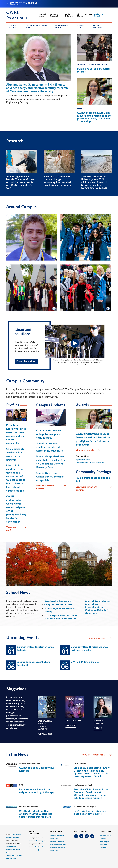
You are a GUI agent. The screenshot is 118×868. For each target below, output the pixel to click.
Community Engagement (97, 26)
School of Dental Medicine (98, 601)
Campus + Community (55, 15)
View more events (100, 638)
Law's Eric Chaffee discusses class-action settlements (90, 812)
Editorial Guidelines (57, 842)
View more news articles (94, 755)
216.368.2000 (11, 846)
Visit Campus (104, 842)
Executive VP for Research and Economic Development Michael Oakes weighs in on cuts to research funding (91, 794)
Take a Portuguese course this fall (93, 480)
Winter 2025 (71, 725)
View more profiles (16, 528)
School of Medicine (94, 607)
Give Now (103, 839)
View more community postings (94, 488)
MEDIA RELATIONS (34, 833)
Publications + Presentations (90, 463)
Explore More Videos (26, 361)
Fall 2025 (98, 728)
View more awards (88, 450)
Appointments (83, 460)
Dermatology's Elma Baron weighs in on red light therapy (37, 791)
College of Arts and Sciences (58, 605)
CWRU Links (105, 832)
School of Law (92, 604)
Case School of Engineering (58, 601)
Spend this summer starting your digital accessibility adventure (49, 447)
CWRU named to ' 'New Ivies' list (37, 769)
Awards (81, 108)
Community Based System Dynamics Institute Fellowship (90, 648)
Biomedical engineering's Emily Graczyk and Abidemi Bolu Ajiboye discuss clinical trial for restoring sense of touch (92, 772)
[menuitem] (15, 26)
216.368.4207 (39, 847)
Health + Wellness (12, 26)
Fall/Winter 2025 (45, 734)
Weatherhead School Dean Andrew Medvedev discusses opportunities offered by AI (36, 814)
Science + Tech (80, 26)
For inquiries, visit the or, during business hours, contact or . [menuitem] (37, 844)
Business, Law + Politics (62, 26)
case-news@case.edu (38, 850)
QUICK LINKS (56, 832)
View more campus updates (51, 487)
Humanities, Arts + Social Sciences (37, 26)
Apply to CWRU (105, 836)
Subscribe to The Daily (58, 845)
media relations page (36, 841)
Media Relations (70, 15)
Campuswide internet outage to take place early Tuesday (49, 434)
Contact (89, 15)
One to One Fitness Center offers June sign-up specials (50, 477)
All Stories (80, 15)
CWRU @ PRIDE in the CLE (85, 662)
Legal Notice (11, 849)
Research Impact (43, 15)
